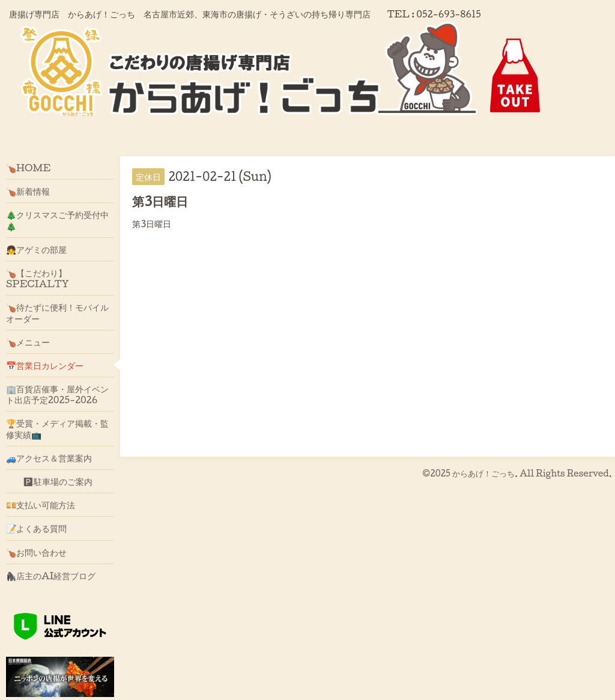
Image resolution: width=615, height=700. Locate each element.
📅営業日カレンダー (45, 365)
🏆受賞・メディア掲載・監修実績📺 (57, 428)
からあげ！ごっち (483, 473)
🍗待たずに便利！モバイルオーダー (57, 312)
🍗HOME (28, 168)
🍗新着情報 (28, 191)
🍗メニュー (28, 342)
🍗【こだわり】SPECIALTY (38, 278)
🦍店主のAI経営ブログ (51, 576)
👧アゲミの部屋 (36, 249)
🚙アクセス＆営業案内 (49, 458)
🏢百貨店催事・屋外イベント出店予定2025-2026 (57, 394)
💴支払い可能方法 (41, 505)
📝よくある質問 (36, 528)
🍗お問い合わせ (36, 552)
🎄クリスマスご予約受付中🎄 (57, 220)
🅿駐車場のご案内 (49, 481)
